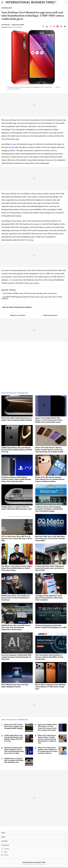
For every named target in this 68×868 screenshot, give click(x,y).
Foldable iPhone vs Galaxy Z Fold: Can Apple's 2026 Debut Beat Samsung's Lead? (14, 760)
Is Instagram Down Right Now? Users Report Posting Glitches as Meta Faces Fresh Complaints (49, 598)
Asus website (34, 283)
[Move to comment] (65, 26)
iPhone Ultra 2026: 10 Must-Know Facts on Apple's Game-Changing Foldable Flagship (14, 726)
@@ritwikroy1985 (18, 25)
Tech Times (17, 221)
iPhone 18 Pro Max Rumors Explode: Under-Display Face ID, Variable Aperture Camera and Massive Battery (50, 479)
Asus (14, 144)
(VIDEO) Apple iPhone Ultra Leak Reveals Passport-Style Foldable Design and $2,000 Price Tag (17, 450)
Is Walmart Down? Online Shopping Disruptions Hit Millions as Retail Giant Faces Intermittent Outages (49, 509)
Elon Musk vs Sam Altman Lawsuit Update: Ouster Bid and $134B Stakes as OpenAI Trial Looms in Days (17, 568)
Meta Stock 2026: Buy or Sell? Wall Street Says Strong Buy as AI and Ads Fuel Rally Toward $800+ (50, 539)
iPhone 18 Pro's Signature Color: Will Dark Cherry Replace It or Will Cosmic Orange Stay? (50, 687)
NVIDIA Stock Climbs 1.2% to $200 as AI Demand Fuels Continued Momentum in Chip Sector (16, 598)
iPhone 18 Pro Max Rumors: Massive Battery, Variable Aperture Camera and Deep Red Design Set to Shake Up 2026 (49, 450)
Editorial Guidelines (50, 315)
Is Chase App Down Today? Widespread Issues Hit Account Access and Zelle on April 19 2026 (50, 568)
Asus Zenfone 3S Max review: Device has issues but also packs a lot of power (30, 294)
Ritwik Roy (7, 25)
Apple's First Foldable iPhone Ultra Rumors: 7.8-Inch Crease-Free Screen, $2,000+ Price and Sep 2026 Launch (49, 420)
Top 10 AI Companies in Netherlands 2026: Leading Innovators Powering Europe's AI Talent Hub (16, 657)
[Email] (61, 26)
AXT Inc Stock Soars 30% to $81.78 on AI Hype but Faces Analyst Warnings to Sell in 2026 (17, 539)
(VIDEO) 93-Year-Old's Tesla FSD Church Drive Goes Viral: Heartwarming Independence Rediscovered (16, 627)
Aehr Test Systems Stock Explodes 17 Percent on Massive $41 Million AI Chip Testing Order (49, 657)
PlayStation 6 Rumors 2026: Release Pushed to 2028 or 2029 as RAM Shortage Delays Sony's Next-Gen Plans (16, 479)
